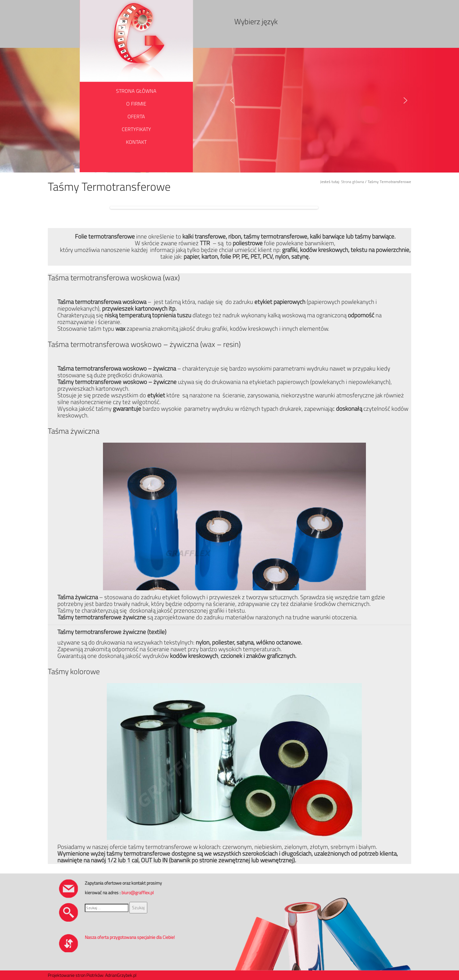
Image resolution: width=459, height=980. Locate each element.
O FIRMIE (136, 104)
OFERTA (136, 116)
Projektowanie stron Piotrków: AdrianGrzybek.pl (92, 975)
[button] (232, 100)
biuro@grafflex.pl (138, 892)
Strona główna (353, 182)
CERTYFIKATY (136, 129)
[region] (323, 100)
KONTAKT (136, 142)
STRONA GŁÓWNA (136, 91)
